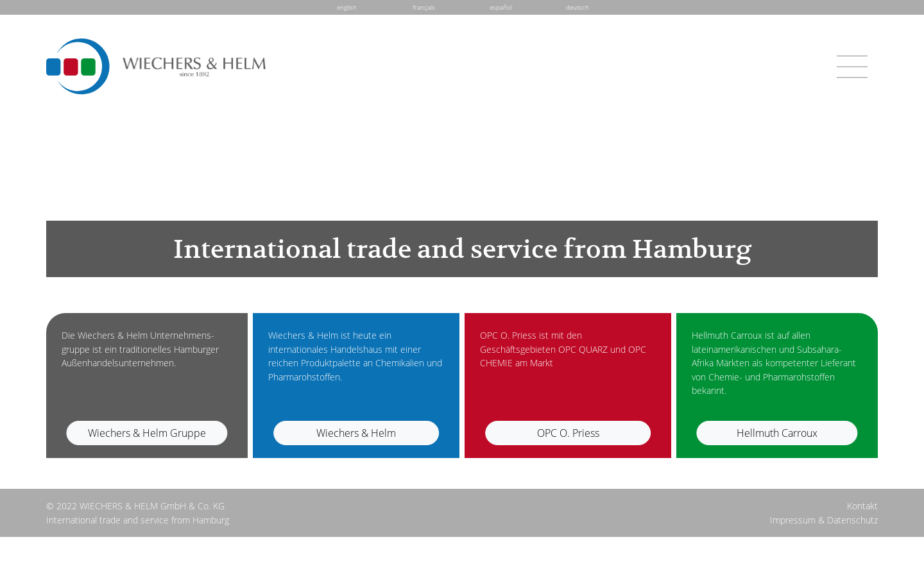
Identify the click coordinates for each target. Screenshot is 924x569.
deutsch (577, 7)
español (501, 7)
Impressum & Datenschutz (824, 520)
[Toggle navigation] (852, 67)
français (424, 7)
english (347, 7)
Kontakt (862, 506)
